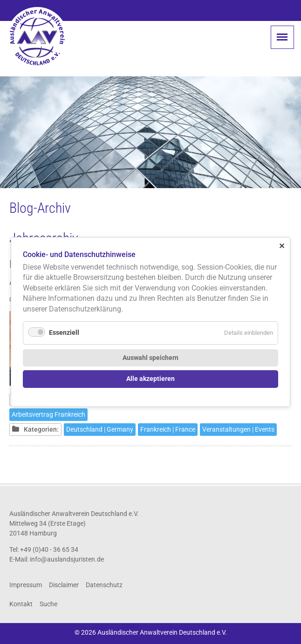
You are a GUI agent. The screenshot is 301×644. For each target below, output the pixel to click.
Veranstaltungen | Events (238, 429)
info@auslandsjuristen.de (67, 559)
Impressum (26, 585)
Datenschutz (104, 585)
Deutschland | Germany (100, 429)
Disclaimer (64, 585)
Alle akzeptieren (150, 379)
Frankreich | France (168, 429)
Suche (48, 604)
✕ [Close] (282, 246)
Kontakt (21, 604)
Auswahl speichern (150, 358)
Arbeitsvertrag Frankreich (48, 414)
